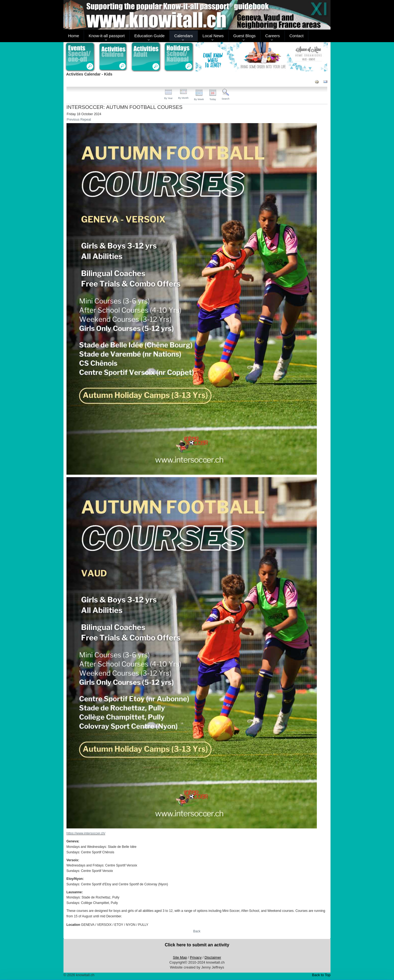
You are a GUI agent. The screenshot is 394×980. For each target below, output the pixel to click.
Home (74, 36)
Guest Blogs (245, 36)
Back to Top (321, 975)
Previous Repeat (79, 120)
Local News (213, 36)
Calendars (184, 36)
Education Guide (150, 36)
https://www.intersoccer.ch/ (86, 833)
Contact (297, 36)
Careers (272, 36)
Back (197, 931)
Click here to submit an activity (197, 945)
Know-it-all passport (107, 36)
